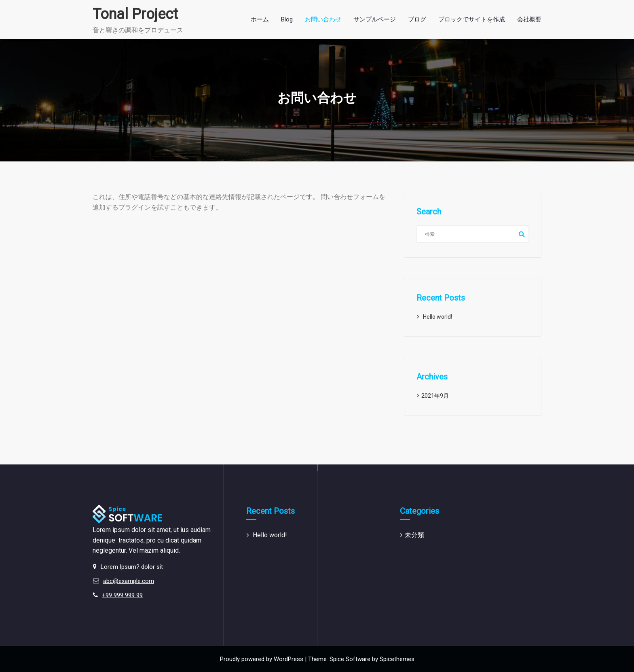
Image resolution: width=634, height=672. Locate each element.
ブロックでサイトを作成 (472, 19)
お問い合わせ (323, 19)
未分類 (414, 535)
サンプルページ (375, 19)
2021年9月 (435, 396)
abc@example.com (129, 581)
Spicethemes (397, 659)
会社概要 (529, 19)
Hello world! (437, 317)
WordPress (288, 659)
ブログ (417, 19)
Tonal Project (135, 14)
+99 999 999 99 (122, 595)
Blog (287, 19)
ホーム (260, 19)
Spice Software (350, 659)
